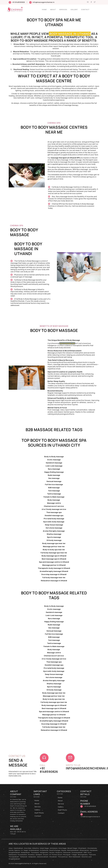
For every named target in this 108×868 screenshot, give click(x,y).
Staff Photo (39, 813)
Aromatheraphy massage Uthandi (54, 571)
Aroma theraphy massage (54, 531)
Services (63, 10)
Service (38, 807)
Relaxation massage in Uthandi (54, 581)
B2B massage (54, 488)
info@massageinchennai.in (43, 2)
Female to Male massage (54, 497)
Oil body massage (54, 540)
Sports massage (54, 537)
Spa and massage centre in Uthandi (54, 562)
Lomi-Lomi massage (54, 466)
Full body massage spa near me (54, 553)
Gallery (74, 10)
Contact (85, 10)
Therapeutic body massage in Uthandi (54, 568)
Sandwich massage (54, 463)
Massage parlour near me (54, 546)
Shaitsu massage (54, 534)
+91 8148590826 (18, 2)
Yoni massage (54, 491)
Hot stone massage (54, 528)
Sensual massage (54, 481)
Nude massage (54, 475)
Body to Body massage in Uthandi (28, 249)
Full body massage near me (54, 578)
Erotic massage (54, 460)
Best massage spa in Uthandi (54, 559)
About (53, 10)
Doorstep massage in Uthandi (54, 574)
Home (44, 10)
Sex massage (54, 478)
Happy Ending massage (54, 472)
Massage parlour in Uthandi (54, 565)
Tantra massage (54, 494)
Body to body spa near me (54, 550)
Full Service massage (54, 484)
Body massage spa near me (54, 543)
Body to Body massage (54, 457)
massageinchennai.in (23, 863)
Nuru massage (54, 469)
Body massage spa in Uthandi (54, 556)
